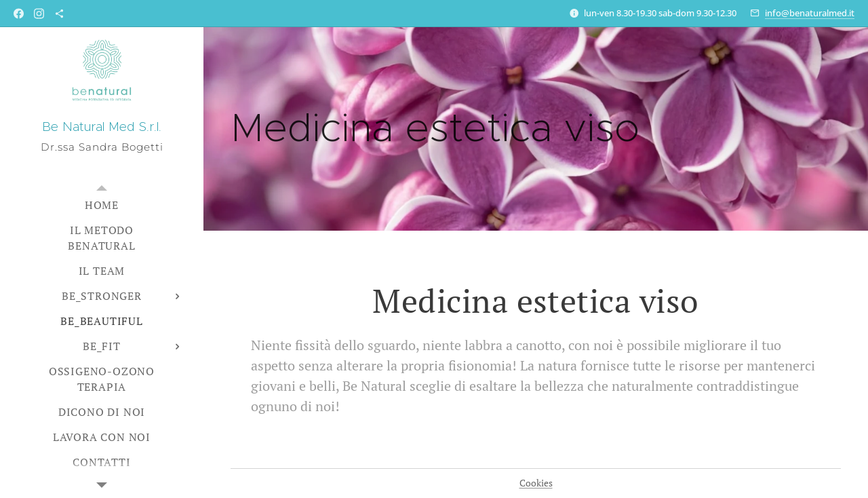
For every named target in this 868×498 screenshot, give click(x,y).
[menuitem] (102, 205)
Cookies (536, 483)
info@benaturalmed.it (810, 13)
